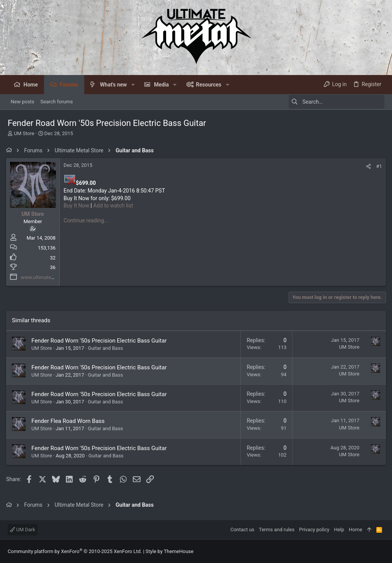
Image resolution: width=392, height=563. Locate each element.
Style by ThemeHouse (169, 551)
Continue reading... (87, 220)
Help (339, 530)
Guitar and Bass (107, 348)
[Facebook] (381, 551)
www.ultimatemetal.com (49, 277)
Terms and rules (277, 530)
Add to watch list (114, 206)
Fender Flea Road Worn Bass (69, 421)
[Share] (367, 166)
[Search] (336, 102)
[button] (133, 85)
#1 (378, 166)
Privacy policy (314, 530)
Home (355, 530)
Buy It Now (78, 206)
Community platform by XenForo (75, 551)
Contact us (243, 530)
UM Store (24, 133)
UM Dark (23, 530)
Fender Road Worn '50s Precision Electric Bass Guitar (100, 341)
